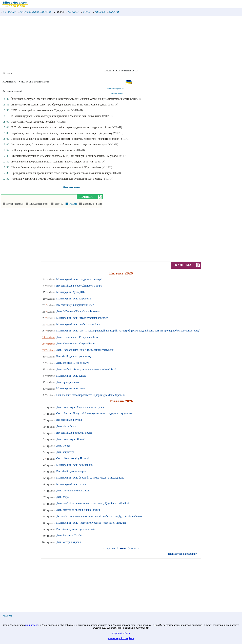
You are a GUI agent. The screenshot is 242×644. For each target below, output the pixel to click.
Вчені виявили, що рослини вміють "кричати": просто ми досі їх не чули (53, 162)
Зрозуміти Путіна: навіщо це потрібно (33, 122)
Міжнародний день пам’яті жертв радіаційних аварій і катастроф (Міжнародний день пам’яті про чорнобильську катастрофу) (128, 331)
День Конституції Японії (70, 439)
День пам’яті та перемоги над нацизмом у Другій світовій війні (93, 503)
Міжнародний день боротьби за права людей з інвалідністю (90, 478)
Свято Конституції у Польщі (73, 458)
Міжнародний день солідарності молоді (79, 279)
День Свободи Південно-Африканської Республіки (85, 350)
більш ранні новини (72, 187)
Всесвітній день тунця (69, 420)
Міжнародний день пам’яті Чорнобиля (78, 324)
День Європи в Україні (69, 535)
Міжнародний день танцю (71, 376)
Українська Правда (92, 204)
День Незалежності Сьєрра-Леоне (76, 343)
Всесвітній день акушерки (71, 471)
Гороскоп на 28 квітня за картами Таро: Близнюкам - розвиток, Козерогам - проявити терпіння (65, 139)
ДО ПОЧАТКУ (9, 12)
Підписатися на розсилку (184, 554)
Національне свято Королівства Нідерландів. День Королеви (91, 395)
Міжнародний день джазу (71, 388)
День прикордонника (68, 382)
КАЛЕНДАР (73, 12)
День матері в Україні (69, 542)
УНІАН (72, 204)
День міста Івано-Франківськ (73, 491)
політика (7, 616)
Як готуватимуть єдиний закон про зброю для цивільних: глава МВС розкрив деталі (59, 105)
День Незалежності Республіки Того (77, 337)
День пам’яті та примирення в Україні (78, 510)
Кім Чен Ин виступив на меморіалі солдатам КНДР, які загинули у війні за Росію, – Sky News (65, 156)
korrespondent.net (14, 204)
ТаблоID (58, 204)
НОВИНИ (59, 12)
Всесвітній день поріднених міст (75, 305)
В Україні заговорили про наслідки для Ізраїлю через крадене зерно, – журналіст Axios (61, 127)
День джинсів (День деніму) (73, 363)
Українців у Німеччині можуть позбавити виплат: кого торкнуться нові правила (57, 179)
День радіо (63, 497)
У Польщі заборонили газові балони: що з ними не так (42, 150)
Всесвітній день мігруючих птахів (76, 529)
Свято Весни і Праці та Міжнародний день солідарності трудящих (94, 413)
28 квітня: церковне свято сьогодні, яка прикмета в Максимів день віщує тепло (56, 116)
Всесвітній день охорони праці (74, 356)
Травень (132, 548)
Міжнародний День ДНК (71, 292)
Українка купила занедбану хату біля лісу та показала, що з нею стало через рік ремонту (62, 133)
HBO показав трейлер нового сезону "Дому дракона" (41, 110)
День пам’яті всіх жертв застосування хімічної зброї (86, 369)
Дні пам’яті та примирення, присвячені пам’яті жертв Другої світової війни (99, 516)
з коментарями (117, 93)
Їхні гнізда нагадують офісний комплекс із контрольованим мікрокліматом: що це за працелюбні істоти (70, 99)
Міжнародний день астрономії (74, 299)
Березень (111, 548)
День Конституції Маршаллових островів (80, 407)
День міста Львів (66, 426)
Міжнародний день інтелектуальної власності (82, 318)
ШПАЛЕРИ (113, 12)
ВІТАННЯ (86, 12)
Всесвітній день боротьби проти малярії (79, 286)
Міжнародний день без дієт (72, 484)
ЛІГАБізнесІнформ (38, 204)
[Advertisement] (101, 43)
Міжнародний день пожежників (74, 465)
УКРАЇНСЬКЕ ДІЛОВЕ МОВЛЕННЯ (35, 12)
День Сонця (63, 446)
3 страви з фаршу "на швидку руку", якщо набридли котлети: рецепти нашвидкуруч (59, 144)
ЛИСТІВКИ (99, 12)
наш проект (32, 625)
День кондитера (65, 452)
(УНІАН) (135, 99)
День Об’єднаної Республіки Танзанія (78, 311)
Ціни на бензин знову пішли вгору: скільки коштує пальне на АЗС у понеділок (56, 167)
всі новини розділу (115, 89)
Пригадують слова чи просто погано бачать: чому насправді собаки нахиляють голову (60, 173)
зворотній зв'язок (121, 633)
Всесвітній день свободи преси (74, 433)
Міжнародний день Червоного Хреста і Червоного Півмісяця (91, 523)
